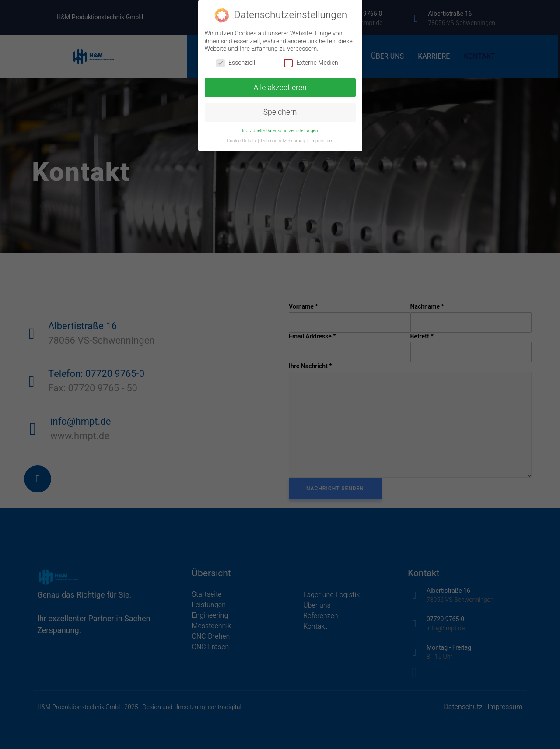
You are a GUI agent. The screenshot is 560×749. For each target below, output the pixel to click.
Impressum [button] (322, 141)
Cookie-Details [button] (242, 141)
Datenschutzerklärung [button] (283, 141)
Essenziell (236, 63)
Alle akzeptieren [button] (280, 88)
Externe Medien (311, 63)
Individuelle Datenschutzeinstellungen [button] (280, 131)
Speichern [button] (280, 112)
